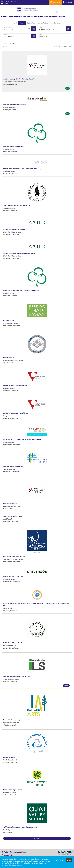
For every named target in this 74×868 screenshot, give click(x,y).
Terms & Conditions (18, 852)
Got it (69, 860)
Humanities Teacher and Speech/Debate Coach (19, 253)
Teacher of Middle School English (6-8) (16, 413)
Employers (67, 2)
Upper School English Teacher (13, 790)
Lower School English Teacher (13, 516)
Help (5, 852)
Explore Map (31, 23)
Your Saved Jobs (56, 23)
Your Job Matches (43, 23)
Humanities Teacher (10, 504)
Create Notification (64, 46)
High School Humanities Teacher (14, 556)
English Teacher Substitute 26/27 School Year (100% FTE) (22, 169)
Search (15, 23)
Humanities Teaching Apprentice (14, 229)
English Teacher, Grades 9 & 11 (13, 576)
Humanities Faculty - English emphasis (16, 720)
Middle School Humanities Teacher (15, 104)
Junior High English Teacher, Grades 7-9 (17, 205)
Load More (37, 838)
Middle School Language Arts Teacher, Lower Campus (21, 827)
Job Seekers (55, 2)
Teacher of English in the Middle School (16, 385)
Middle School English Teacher (13, 146)
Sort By (5, 46)
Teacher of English (9, 757)
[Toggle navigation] (57, 10)
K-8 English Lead (9, 320)
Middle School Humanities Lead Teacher (17, 676)
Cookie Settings (59, 860)
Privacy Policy (8, 855)
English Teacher (8, 358)
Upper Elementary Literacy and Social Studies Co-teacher (22, 439)
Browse (22, 23)
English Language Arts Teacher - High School (18, 79)
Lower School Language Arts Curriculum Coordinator (21, 290)
